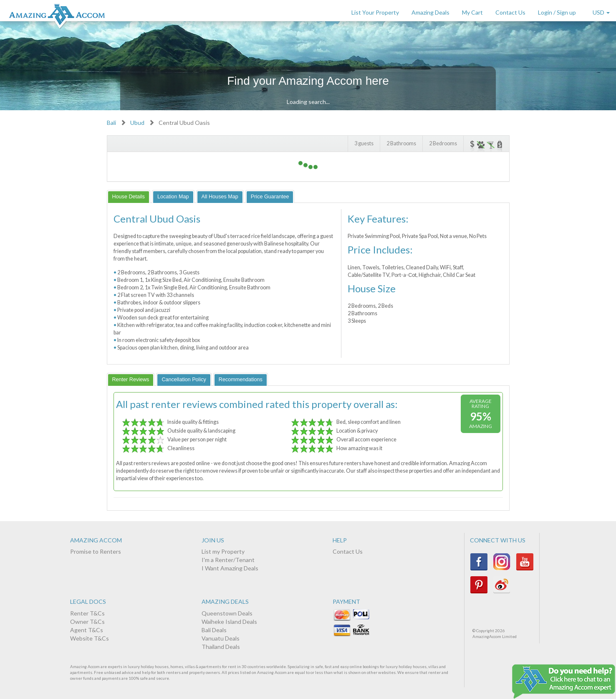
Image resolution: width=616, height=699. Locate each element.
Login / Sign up (557, 12)
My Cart (472, 12)
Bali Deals (214, 630)
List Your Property (375, 12)
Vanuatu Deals (221, 638)
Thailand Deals (221, 647)
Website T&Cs (90, 638)
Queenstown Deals (227, 613)
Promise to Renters (96, 551)
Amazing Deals (430, 12)
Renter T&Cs (87, 613)
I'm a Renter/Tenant (228, 560)
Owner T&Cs (87, 622)
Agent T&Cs (87, 630)
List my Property (223, 551)
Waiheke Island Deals (229, 622)
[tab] (129, 196)
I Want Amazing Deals (230, 568)
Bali (111, 123)
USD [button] (601, 12)
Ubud (137, 123)
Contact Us (510, 12)
